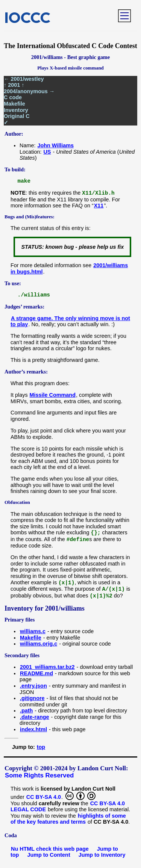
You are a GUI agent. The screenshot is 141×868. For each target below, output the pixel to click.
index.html (33, 729)
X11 (99, 206)
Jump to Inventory (102, 855)
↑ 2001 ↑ (14, 85)
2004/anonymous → (29, 91)
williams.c (33, 631)
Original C (17, 116)
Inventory (16, 110)
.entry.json (33, 686)
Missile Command (53, 395)
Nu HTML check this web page (50, 849)
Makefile (14, 104)
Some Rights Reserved (39, 775)
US (47, 152)
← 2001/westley (24, 79)
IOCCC (27, 17)
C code (13, 97)
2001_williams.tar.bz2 (47, 667)
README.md (36, 673)
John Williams (55, 145)
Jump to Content (49, 855)
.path (26, 711)
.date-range (35, 717)
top (41, 747)
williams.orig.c (39, 644)
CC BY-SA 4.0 (44, 797)
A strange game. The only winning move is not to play (70, 321)
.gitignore (32, 698)
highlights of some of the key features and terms (68, 819)
